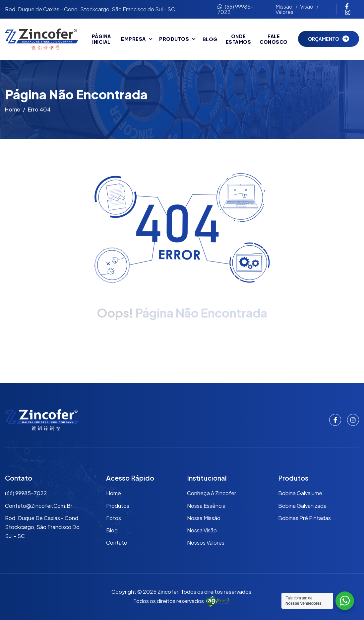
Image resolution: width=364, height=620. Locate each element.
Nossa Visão (202, 530)
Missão (284, 6)
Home (13, 110)
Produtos (174, 39)
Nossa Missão (204, 518)
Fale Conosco (274, 39)
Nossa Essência (206, 506)
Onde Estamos (239, 39)
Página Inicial (101, 39)
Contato (117, 542)
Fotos (114, 518)
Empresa (133, 39)
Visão (307, 6)
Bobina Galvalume (300, 493)
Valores (284, 12)
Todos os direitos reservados (182, 601)
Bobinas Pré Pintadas (304, 518)
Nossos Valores (206, 542)
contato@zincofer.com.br (39, 506)
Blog (210, 39)
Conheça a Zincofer (212, 493)
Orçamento (324, 39)
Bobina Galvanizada (302, 506)
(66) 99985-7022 (236, 9)
